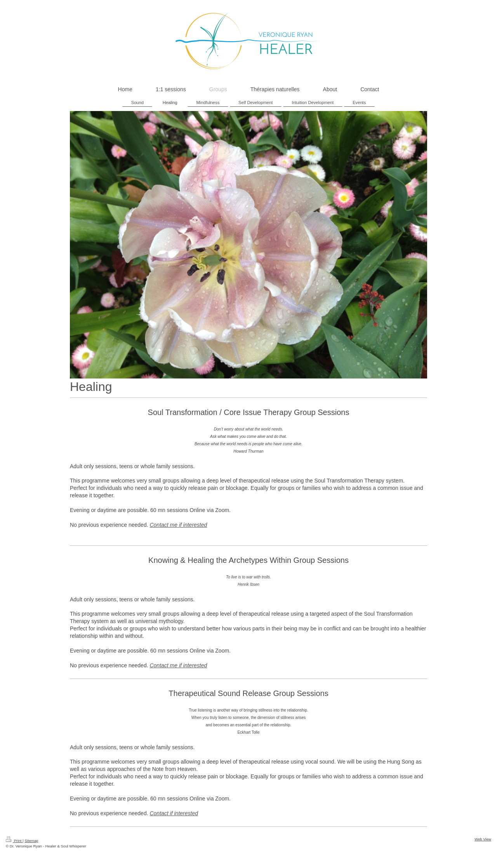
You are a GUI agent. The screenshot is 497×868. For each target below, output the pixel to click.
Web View (483, 839)
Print (14, 841)
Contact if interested (174, 813)
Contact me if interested (178, 525)
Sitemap (31, 841)
